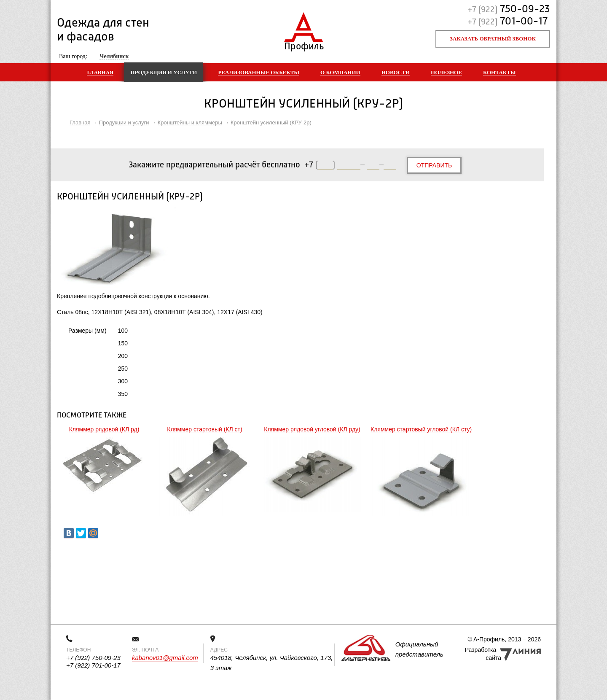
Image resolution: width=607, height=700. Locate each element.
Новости (396, 72)
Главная (100, 72)
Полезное (446, 72)
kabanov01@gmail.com (165, 658)
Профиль (304, 44)
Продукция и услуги (164, 72)
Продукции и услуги (124, 123)
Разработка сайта (483, 654)
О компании (340, 72)
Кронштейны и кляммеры (190, 123)
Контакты (500, 72)
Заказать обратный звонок (493, 39)
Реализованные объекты (259, 72)
